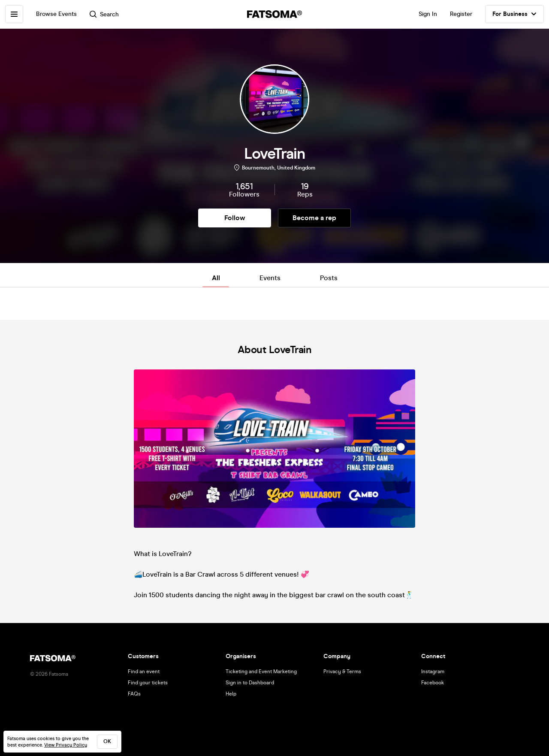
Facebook (433, 683)
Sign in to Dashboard (250, 683)
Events (270, 278)
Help (231, 694)
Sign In (428, 14)
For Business (514, 14)
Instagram (433, 671)
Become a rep (314, 218)
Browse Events (56, 14)
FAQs (134, 694)
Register (461, 14)
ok (107, 741)
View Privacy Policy (66, 745)
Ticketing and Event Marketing (261, 671)
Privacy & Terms (342, 671)
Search (104, 14)
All (216, 278)
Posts (329, 278)
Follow (235, 218)
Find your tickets (148, 683)
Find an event (144, 671)
